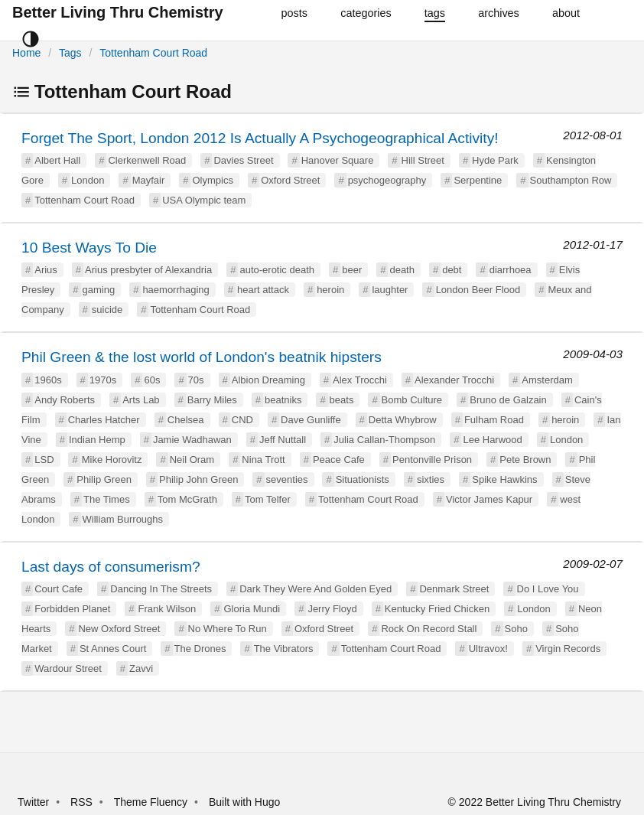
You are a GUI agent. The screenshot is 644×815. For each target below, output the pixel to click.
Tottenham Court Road (153, 53)
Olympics (212, 180)
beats (342, 400)
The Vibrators (284, 649)
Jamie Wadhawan (192, 440)
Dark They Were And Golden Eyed (315, 589)
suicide (107, 310)
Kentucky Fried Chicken (437, 609)
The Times (107, 499)
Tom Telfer (268, 499)
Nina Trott (263, 460)
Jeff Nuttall (283, 440)
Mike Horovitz (112, 460)
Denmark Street (454, 589)
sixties (431, 479)
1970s (103, 380)
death (402, 270)
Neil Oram (192, 460)
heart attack (263, 290)
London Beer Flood (478, 290)
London (88, 180)
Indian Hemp (97, 440)
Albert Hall (57, 160)
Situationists (363, 479)
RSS (81, 802)
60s (152, 380)
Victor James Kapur (489, 499)
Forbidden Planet (72, 609)
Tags (70, 53)
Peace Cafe (339, 460)
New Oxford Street (119, 629)
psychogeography (387, 180)
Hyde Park (495, 160)
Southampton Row (571, 180)
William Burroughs (123, 519)
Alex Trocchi (360, 380)
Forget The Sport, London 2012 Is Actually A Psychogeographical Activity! (260, 138)
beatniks (283, 400)
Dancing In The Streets (161, 589)
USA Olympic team (204, 200)
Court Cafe (59, 589)
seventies (287, 479)
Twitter (33, 802)
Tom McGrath (187, 499)
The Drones (200, 649)
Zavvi (141, 668)
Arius (46, 270)
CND (242, 420)
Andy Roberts (65, 400)
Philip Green (104, 479)
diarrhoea (511, 270)
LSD (44, 460)
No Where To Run (228, 629)
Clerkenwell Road (147, 160)
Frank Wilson (167, 609)
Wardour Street (68, 668)
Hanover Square (338, 160)
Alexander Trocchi (454, 380)
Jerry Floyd (332, 609)
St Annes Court (113, 649)
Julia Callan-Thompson (384, 440)
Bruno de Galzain (508, 400)
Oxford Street (290, 180)
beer (352, 270)
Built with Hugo (244, 802)
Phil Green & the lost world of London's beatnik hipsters (202, 357)
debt (452, 270)
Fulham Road (494, 420)
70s (196, 380)
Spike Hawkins (504, 479)
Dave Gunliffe (311, 420)
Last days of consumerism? (111, 567)
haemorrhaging (176, 290)
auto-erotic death (277, 270)
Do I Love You (548, 589)
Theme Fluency (152, 802)
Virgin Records (568, 649)
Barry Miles (212, 400)
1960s (48, 380)
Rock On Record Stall (429, 629)
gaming (99, 290)
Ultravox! (488, 649)
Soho (516, 629)
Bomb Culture (412, 400)
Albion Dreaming (268, 380)
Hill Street (423, 160)
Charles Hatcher (104, 420)
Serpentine (478, 180)
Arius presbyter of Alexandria (148, 270)
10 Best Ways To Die (89, 248)
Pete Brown (525, 460)
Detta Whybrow (403, 420)
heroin (330, 290)
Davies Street (243, 160)
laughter (390, 290)
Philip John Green (198, 479)
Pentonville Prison (432, 460)
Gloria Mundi (252, 609)
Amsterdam (547, 380)
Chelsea (186, 420)
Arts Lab (141, 400)
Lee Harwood (492, 440)
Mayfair (149, 180)
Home (26, 53)
